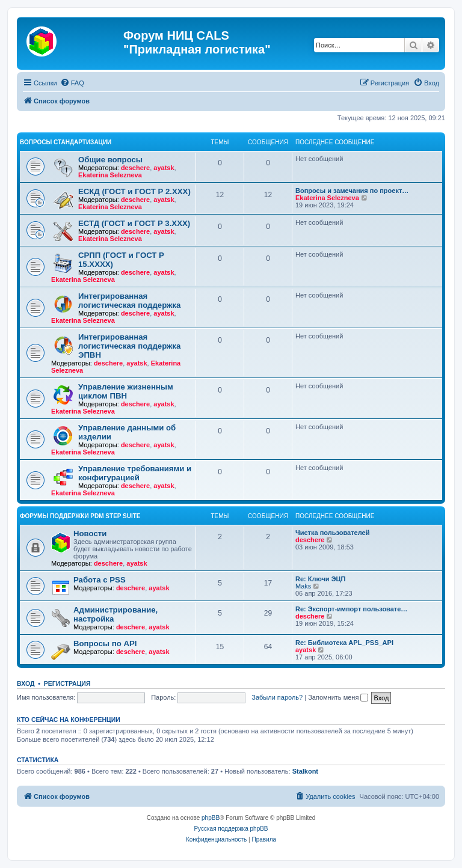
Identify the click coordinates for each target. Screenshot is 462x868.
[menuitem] (72, 83)
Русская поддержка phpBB (231, 829)
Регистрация (67, 683)
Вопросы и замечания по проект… (352, 191)
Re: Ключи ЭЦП (320, 579)
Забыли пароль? (277, 697)
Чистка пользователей (332, 533)
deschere (135, 168)
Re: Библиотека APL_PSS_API (344, 643)
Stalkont (305, 771)
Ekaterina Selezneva (110, 175)
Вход (26, 683)
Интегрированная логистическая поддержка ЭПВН (129, 346)
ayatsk (164, 168)
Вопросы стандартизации (66, 142)
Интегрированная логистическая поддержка (129, 301)
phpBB (211, 818)
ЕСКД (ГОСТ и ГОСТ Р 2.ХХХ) (134, 191)
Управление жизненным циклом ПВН (126, 391)
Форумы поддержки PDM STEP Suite (80, 516)
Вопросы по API (105, 643)
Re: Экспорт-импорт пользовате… (351, 609)
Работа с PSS (100, 580)
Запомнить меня (338, 697)
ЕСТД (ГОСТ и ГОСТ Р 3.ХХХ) (134, 223)
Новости (90, 533)
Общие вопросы (110, 160)
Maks (303, 586)
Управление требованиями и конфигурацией (135, 473)
